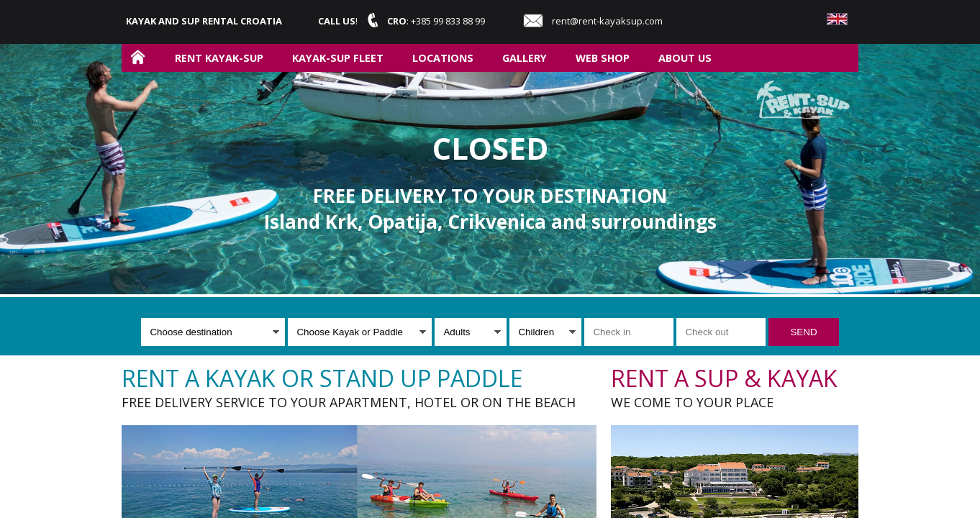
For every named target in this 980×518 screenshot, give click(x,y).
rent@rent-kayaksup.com (607, 21)
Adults (457, 332)
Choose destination (191, 332)
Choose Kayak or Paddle (349, 332)
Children (536, 332)
